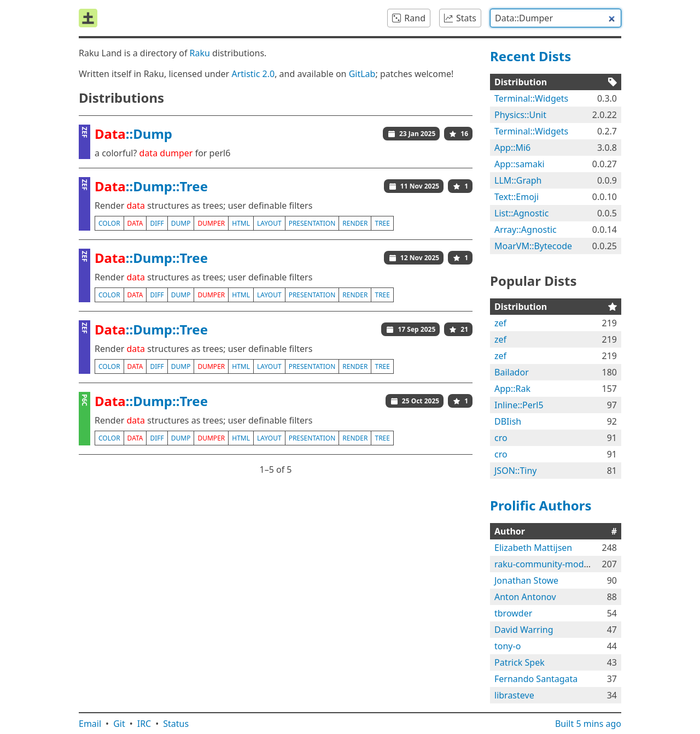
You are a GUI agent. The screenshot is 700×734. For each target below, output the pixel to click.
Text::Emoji (517, 197)
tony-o (507, 646)
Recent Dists (530, 56)
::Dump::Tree (151, 186)
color (109, 223)
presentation (312, 223)
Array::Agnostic (526, 230)
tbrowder (513, 613)
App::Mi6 (512, 148)
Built (588, 724)
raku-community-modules (547, 564)
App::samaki (520, 164)
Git (119, 724)
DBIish (508, 421)
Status (176, 724)
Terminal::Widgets (531, 98)
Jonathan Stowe (526, 580)
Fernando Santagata (536, 679)
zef (500, 323)
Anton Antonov (525, 597)
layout (269, 223)
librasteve (514, 695)
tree (382, 223)
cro (501, 438)
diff (157, 223)
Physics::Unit (520, 115)
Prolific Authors (541, 505)
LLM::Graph (518, 180)
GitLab (362, 74)
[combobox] (556, 18)
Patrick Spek (520, 662)
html (241, 223)
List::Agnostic (521, 213)
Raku (200, 53)
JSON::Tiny (515, 471)
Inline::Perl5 (519, 405)
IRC (144, 724)
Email (90, 724)
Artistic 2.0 (253, 74)
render (355, 223)
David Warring (524, 630)
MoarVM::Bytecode (533, 246)
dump (181, 223)
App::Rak (512, 389)
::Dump (133, 134)
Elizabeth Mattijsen (533, 548)
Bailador (512, 372)
